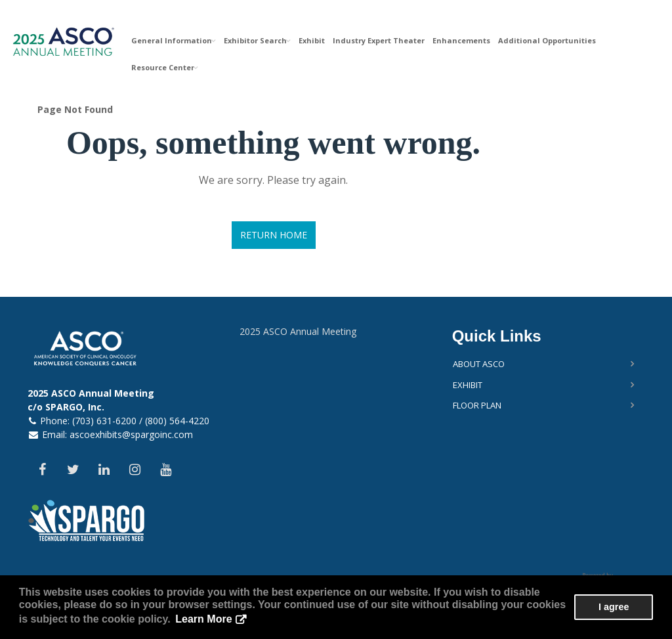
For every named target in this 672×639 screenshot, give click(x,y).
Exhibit (312, 40)
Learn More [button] (203, 619)
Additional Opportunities (547, 40)
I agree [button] (614, 607)
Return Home (274, 235)
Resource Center (165, 67)
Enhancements (461, 40)
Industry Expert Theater (379, 40)
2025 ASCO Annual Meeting (298, 331)
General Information (174, 40)
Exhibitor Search (257, 40)
